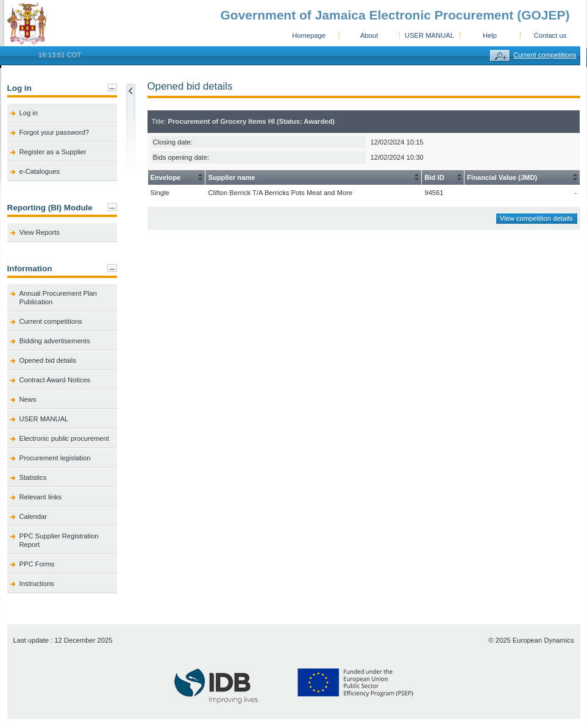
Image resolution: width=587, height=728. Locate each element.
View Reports (40, 232)
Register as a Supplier (53, 152)
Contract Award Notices (55, 380)
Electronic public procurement (64, 438)
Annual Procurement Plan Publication (59, 298)
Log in (29, 113)
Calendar (33, 516)
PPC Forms (37, 564)
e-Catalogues (40, 171)
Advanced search (500, 56)
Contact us (550, 35)
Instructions (37, 583)
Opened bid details (48, 360)
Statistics (33, 477)
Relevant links (41, 497)
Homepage (309, 35)
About (369, 35)
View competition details (536, 218)
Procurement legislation (55, 458)
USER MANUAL (429, 35)
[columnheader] (176, 178)
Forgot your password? (54, 132)
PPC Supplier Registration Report (59, 540)
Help (490, 35)
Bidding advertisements (55, 341)
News (28, 399)
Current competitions (545, 55)
